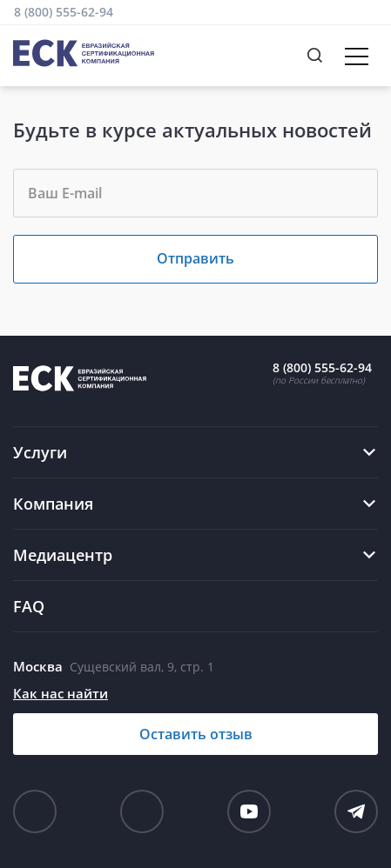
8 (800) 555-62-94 (64, 12)
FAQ (29, 606)
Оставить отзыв (196, 734)
